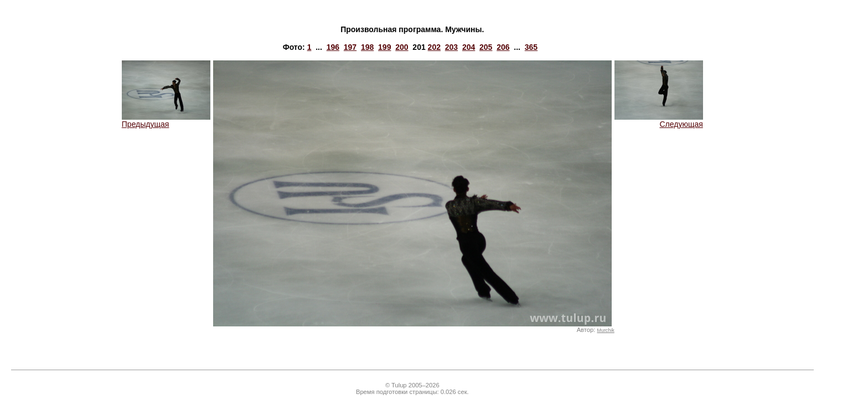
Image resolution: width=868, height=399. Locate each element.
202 (434, 47)
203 (451, 47)
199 (384, 47)
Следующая (659, 121)
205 (486, 47)
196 (333, 47)
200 (402, 47)
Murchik (605, 330)
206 (503, 47)
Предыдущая (166, 121)
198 (367, 47)
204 (469, 47)
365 (531, 47)
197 (350, 47)
